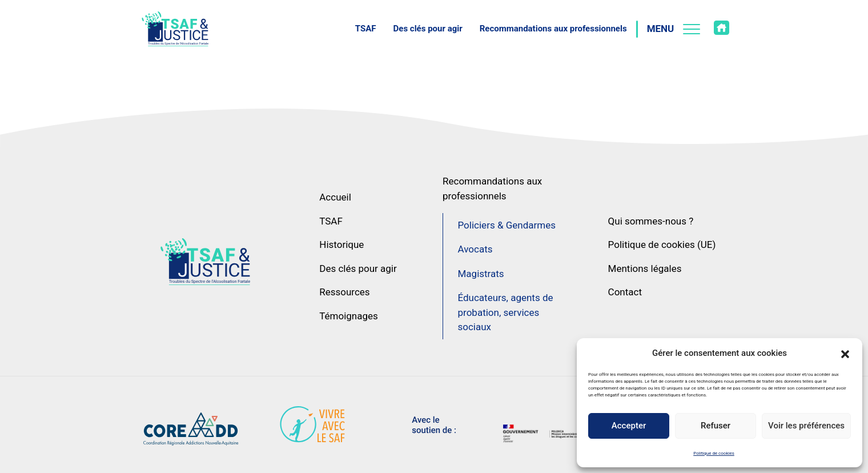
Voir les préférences (806, 426)
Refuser (716, 426)
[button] (845, 353)
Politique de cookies (714, 453)
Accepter (629, 426)
